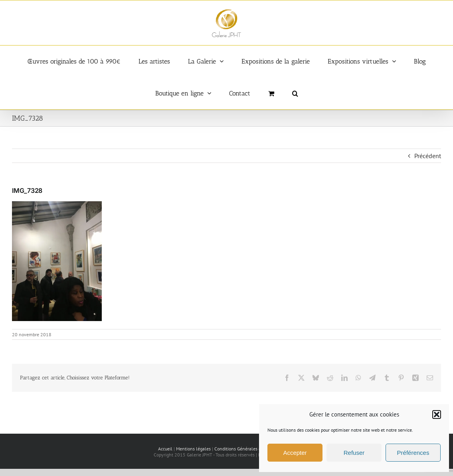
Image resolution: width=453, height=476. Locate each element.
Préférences (413, 453)
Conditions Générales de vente (245, 449)
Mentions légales (193, 449)
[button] (437, 415)
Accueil (165, 449)
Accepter (295, 453)
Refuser (354, 453)
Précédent (428, 156)
